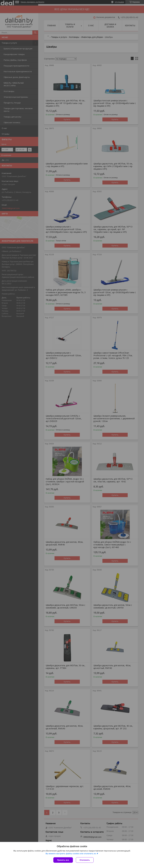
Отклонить (85, 860)
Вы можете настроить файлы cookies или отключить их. (71, 854)
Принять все (63, 860)
